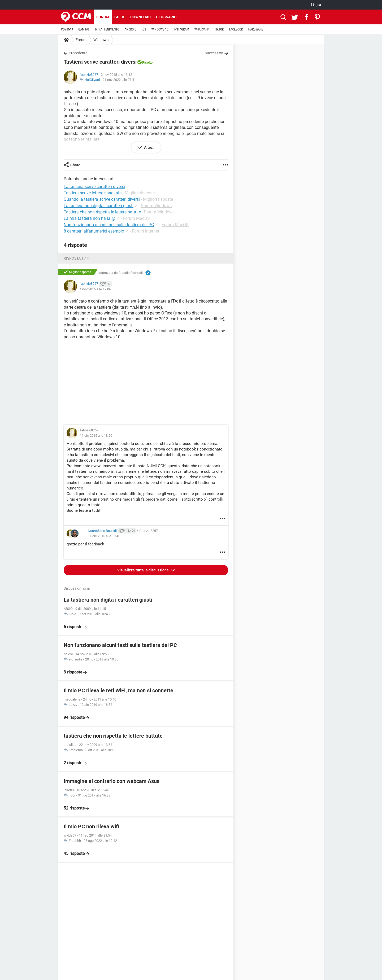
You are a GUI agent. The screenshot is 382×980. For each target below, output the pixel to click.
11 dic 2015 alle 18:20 (96, 436)
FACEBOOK (236, 29)
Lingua (316, 5)
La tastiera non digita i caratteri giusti (99, 206)
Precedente (78, 53)
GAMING (84, 29)
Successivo (214, 53)
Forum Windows (156, 206)
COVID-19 (67, 29)
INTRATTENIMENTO (107, 29)
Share (75, 165)
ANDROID (131, 29)
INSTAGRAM (181, 29)
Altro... (149, 147)
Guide (120, 17)
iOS (144, 29)
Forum (103, 17)
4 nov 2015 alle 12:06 (95, 289)
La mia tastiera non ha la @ (89, 218)
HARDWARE (256, 29)
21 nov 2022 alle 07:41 (119, 80)
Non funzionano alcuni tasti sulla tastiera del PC (109, 225)
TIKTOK (219, 29)
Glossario (166, 17)
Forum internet (146, 231)
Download (140, 17)
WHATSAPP (202, 29)
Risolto (147, 62)
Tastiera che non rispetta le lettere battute (102, 212)
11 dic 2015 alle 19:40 (104, 536)
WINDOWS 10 (160, 29)
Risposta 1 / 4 (76, 258)
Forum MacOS (136, 218)
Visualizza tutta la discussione (143, 570)
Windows (101, 40)
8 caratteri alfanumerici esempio (94, 231)
